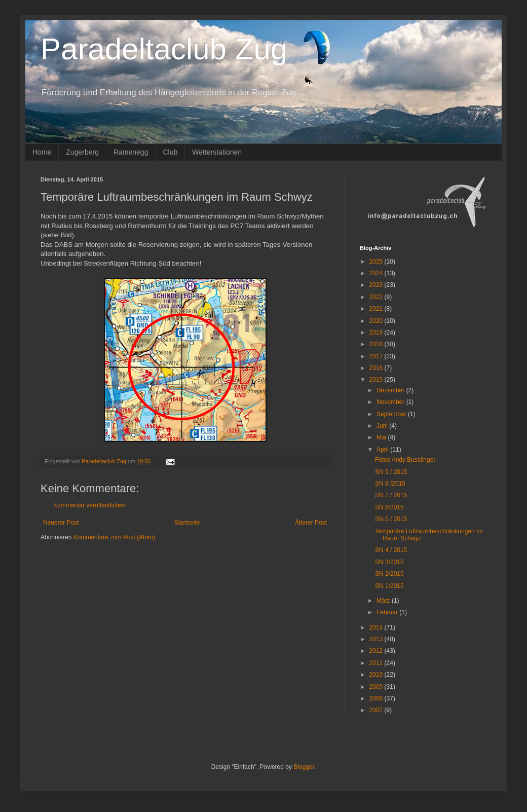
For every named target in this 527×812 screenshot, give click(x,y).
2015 (377, 380)
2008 (377, 698)
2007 (377, 710)
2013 (377, 639)
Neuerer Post (61, 523)
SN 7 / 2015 (391, 495)
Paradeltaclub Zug (164, 49)
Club (170, 152)
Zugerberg (82, 152)
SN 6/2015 (389, 507)
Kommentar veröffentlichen (89, 505)
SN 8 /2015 (390, 484)
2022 (377, 297)
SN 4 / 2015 (391, 550)
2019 (377, 333)
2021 (377, 309)
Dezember (391, 390)
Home (42, 152)
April (383, 450)
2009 (377, 687)
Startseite (187, 523)
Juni (383, 426)
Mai (382, 437)
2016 (377, 368)
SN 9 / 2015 (391, 472)
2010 (377, 675)
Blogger (304, 767)
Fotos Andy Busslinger (405, 460)
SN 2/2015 (389, 574)
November (391, 402)
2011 (377, 663)
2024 (377, 273)
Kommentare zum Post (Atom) (114, 537)
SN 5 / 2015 (391, 519)
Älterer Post (311, 523)
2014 (377, 628)
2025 (377, 262)
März (384, 601)
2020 (377, 321)
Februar (388, 612)
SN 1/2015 (389, 586)
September (392, 414)
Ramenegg (131, 152)
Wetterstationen (217, 152)
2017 (377, 356)
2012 (377, 651)
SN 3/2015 (389, 562)
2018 (377, 344)
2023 (377, 285)
